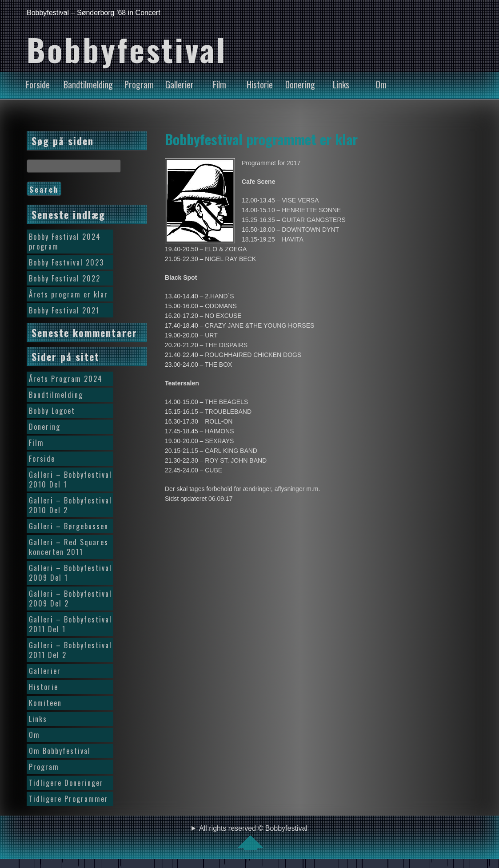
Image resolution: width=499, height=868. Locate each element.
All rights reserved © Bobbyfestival (253, 837)
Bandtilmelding (88, 84)
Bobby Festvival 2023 (66, 262)
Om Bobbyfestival (60, 751)
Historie (260, 84)
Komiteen (45, 703)
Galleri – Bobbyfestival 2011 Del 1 (70, 624)
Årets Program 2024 (66, 379)
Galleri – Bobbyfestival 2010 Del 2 (70, 505)
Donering (300, 84)
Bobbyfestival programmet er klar (261, 139)
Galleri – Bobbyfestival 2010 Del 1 (70, 480)
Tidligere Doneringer (66, 783)
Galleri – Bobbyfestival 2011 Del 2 (70, 650)
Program (139, 84)
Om (381, 84)
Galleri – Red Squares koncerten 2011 (69, 547)
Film (220, 84)
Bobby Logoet (52, 411)
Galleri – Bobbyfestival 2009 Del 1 (70, 573)
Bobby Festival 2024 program (65, 242)
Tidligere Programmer (69, 799)
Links (341, 84)
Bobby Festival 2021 (64, 310)
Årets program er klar (68, 294)
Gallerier (180, 84)
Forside (38, 84)
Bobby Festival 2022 (65, 278)
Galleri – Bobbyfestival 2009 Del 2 (70, 598)
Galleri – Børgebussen (69, 526)
